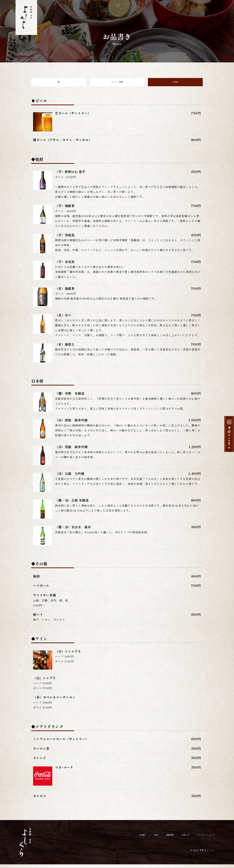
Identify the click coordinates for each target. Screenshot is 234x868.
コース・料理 (117, 84)
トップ (96, 12)
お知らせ (175, 12)
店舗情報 (154, 12)
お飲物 (175, 84)
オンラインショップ (204, 12)
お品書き (116, 12)
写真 (135, 12)
